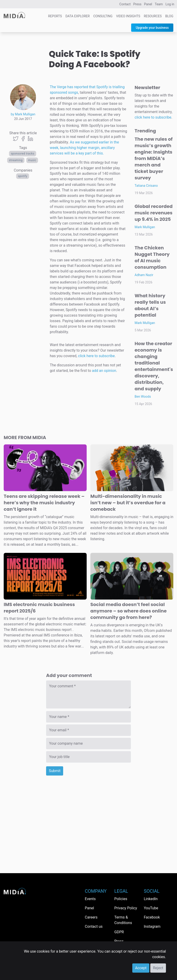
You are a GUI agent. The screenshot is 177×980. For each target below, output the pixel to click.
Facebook (152, 917)
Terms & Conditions (123, 920)
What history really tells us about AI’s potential (150, 305)
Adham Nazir (144, 275)
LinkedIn (151, 899)
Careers (91, 917)
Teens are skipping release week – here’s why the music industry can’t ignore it (44, 503)
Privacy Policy (126, 908)
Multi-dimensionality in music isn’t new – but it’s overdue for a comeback (128, 503)
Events (90, 899)
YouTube (151, 908)
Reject (158, 968)
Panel (148, 4)
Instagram (152, 926)
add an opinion (104, 371)
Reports (55, 16)
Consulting (103, 16)
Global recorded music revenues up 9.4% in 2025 (154, 213)
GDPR (119, 932)
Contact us (94, 926)
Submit (55, 771)
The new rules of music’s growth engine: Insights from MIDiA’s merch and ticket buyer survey (154, 158)
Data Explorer (78, 16)
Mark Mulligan (145, 227)
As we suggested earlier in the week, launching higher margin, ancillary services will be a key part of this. (84, 148)
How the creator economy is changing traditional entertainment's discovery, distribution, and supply (154, 366)
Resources (153, 16)
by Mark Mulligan (23, 114)
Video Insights (128, 16)
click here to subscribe (96, 356)
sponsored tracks (23, 154)
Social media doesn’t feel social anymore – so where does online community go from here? (128, 611)
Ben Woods (143, 397)
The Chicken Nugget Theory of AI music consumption (152, 257)
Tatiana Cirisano (146, 186)
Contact (125, 4)
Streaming (16, 160)
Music (32, 160)
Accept (141, 968)
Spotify (23, 176)
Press (137, 4)
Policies (121, 899)
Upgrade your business (152, 28)
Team (159, 4)
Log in (170, 4)
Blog (169, 16)
